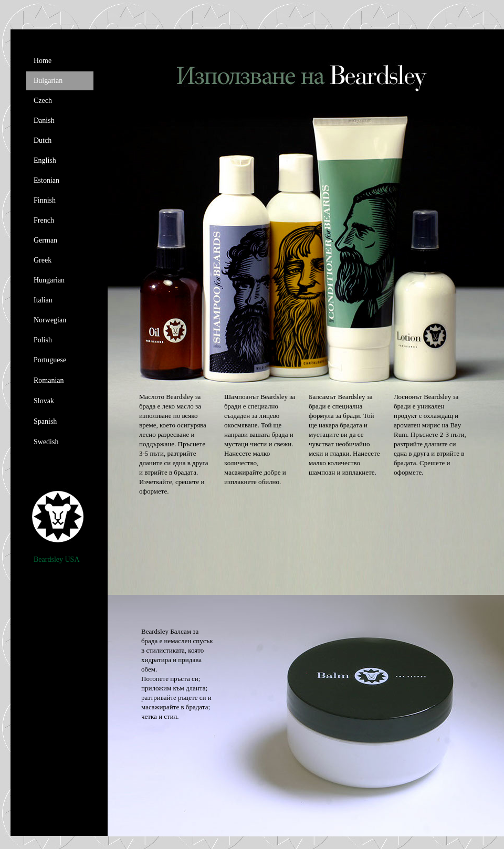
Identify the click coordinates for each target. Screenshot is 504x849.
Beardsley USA (57, 559)
